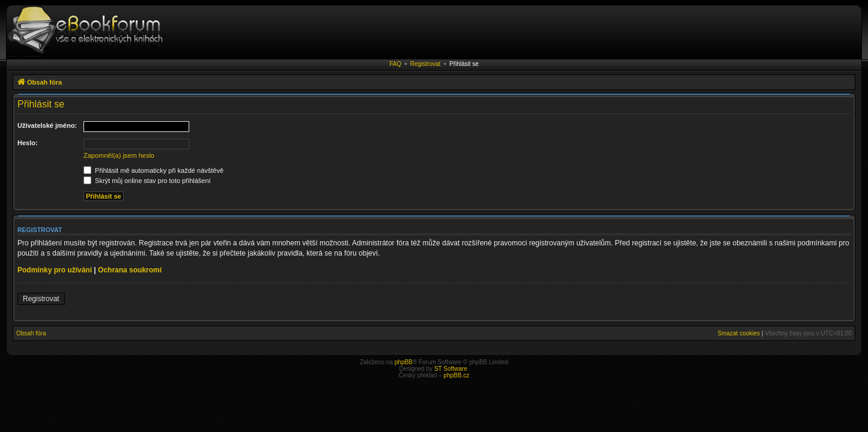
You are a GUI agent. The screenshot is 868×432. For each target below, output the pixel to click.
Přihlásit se (464, 64)
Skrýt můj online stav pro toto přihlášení (147, 181)
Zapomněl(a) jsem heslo (119, 155)
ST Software (451, 369)
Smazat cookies (739, 333)
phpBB (404, 362)
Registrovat (426, 64)
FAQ (395, 64)
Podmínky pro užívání (55, 270)
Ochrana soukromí (130, 270)
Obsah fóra (31, 333)
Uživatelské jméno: (47, 125)
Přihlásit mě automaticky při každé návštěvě (153, 170)
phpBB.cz (456, 375)
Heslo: (28, 143)
